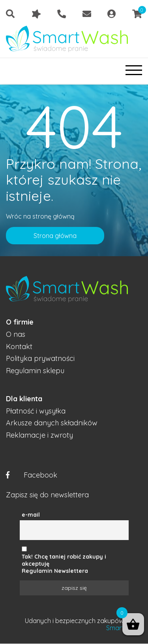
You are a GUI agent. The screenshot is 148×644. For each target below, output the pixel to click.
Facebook (32, 475)
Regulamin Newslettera (55, 571)
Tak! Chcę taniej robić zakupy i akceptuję (64, 560)
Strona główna (55, 236)
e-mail (31, 515)
